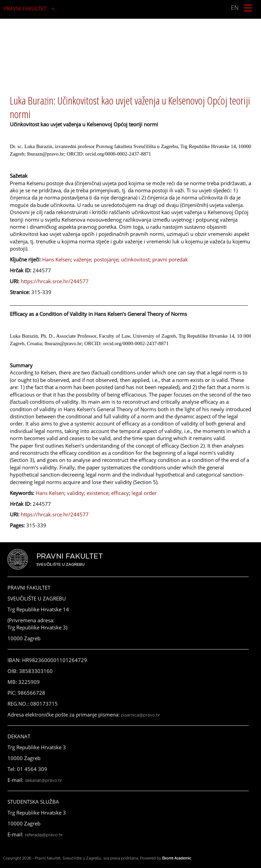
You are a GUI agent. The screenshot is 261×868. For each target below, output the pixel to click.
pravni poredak (170, 259)
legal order (144, 493)
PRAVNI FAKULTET (25, 9)
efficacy (120, 493)
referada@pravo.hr (44, 835)
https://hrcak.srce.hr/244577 (55, 281)
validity (75, 493)
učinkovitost (135, 259)
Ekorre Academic (177, 858)
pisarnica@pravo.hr (141, 715)
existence (98, 493)
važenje (82, 259)
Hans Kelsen (56, 259)
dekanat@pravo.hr (43, 781)
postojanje (106, 259)
